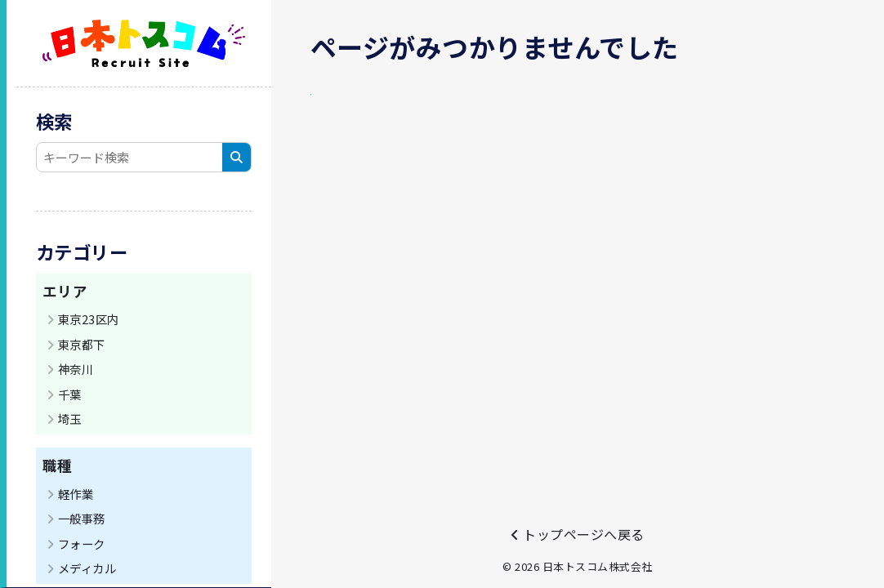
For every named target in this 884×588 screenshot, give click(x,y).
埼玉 (70, 419)
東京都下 (82, 344)
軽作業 (76, 494)
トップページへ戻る (577, 534)
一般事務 (82, 518)
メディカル (87, 568)
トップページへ (368, 108)
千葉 (70, 394)
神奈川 (76, 369)
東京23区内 (89, 319)
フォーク (82, 543)
